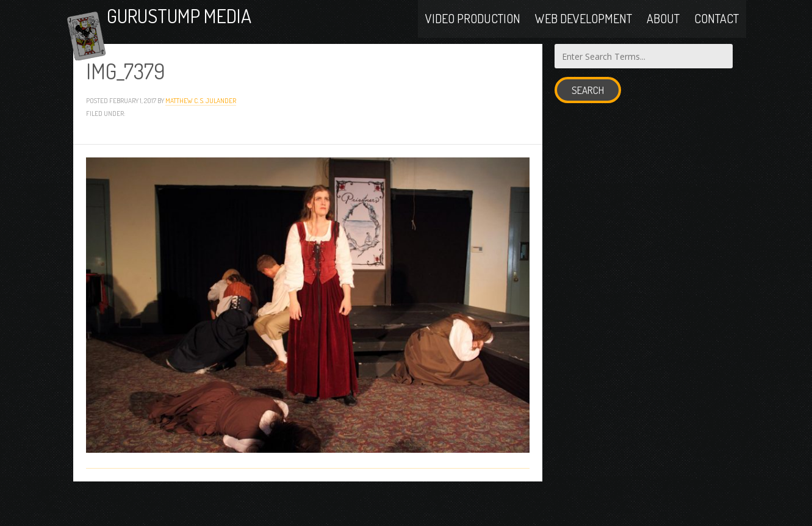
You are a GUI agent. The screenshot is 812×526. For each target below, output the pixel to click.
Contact (717, 32)
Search (588, 122)
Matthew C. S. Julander (201, 132)
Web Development (584, 32)
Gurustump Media (228, 32)
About (663, 32)
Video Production (473, 32)
